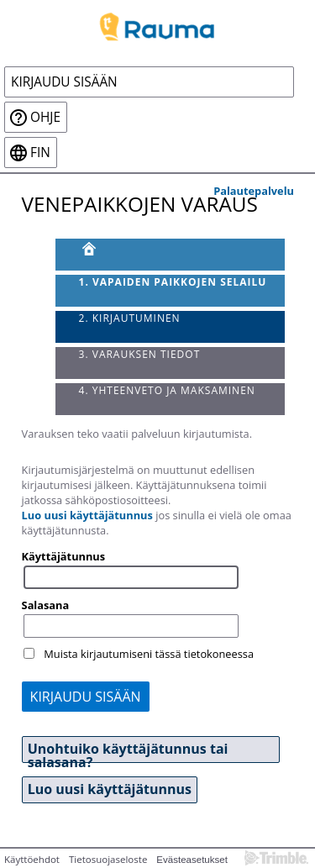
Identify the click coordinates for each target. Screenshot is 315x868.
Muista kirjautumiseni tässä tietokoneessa (149, 654)
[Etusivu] (171, 255)
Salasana (46, 605)
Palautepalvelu (254, 191)
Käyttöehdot (32, 859)
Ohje (45, 117)
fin (40, 153)
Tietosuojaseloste (108, 859)
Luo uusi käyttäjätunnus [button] (110, 789)
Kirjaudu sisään (64, 82)
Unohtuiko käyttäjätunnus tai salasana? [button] (128, 751)
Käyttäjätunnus (64, 556)
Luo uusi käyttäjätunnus (87, 515)
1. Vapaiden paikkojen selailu (173, 282)
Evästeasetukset (192, 860)
